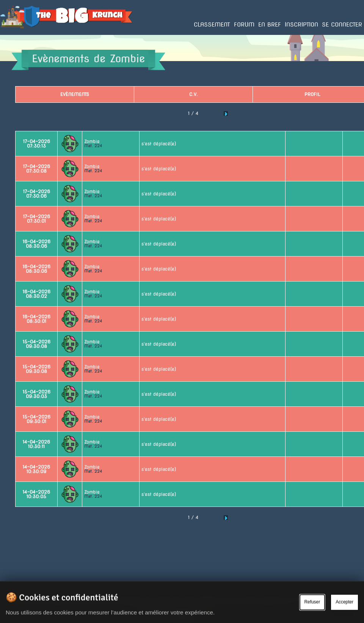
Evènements (75, 94)
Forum (244, 25)
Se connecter (342, 25)
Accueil (8, 35)
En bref (270, 25)
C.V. (194, 94)
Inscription (301, 25)
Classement (212, 25)
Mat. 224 (93, 146)
